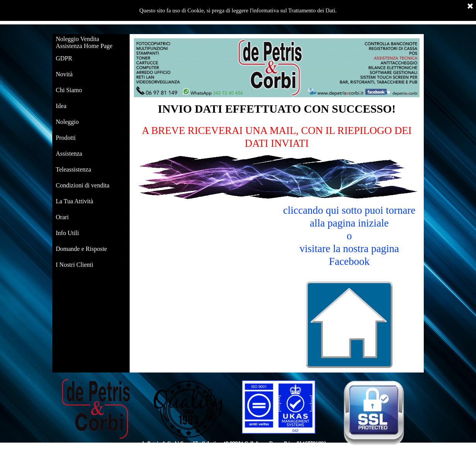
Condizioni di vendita (83, 185)
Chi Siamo (69, 90)
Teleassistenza (73, 169)
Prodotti (66, 138)
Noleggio (67, 122)
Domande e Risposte (81, 249)
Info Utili (67, 233)
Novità (64, 74)
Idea (61, 106)
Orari (62, 217)
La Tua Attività (74, 201)
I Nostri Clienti (74, 265)
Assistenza (69, 154)
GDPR (64, 58)
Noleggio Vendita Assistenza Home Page (84, 42)
